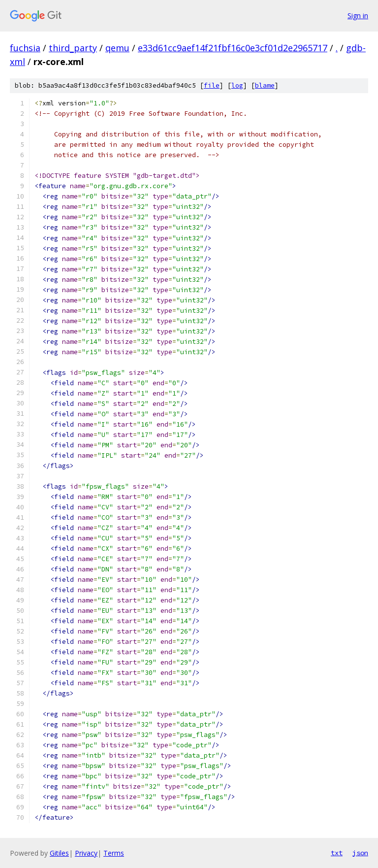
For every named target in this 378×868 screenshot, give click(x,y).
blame (265, 85)
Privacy (86, 853)
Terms (114, 853)
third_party (73, 48)
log (237, 85)
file (212, 85)
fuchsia (25, 48)
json (360, 853)
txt (337, 853)
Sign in (358, 16)
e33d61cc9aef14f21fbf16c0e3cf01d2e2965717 (233, 48)
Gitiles (59, 853)
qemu (117, 48)
